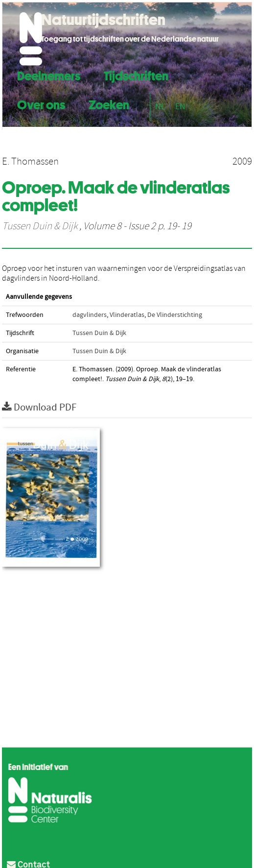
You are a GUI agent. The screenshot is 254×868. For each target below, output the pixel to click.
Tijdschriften (136, 75)
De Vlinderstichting (175, 315)
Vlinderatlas (127, 315)
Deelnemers (49, 75)
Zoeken (109, 104)
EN (180, 107)
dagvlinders (90, 315)
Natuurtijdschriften (103, 20)
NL (160, 107)
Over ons (41, 104)
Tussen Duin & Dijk (40, 226)
